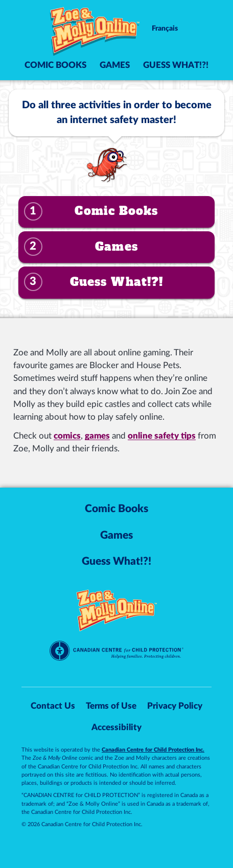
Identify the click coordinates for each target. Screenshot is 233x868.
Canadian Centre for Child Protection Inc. (153, 750)
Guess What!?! (176, 65)
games (97, 436)
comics (67, 436)
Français (165, 29)
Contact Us (53, 706)
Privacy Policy (175, 706)
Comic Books (55, 65)
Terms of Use (111, 706)
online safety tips (162, 436)
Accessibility (116, 728)
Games (115, 65)
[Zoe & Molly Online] (95, 32)
